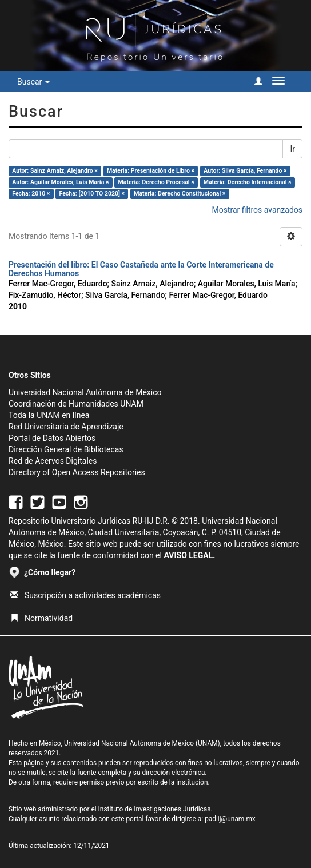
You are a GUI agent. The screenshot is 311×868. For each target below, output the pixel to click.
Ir (292, 149)
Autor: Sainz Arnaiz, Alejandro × (55, 171)
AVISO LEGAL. (189, 555)
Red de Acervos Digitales (53, 461)
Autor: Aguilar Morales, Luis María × (60, 182)
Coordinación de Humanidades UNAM (76, 404)
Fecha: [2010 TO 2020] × (92, 194)
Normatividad (41, 618)
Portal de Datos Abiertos (52, 438)
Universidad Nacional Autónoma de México (85, 392)
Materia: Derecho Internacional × (248, 182)
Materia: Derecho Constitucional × (180, 194)
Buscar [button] (33, 82)
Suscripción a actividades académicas (85, 595)
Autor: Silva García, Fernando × (245, 171)
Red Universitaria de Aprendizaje (66, 427)
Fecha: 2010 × (31, 194)
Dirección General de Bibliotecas (66, 449)
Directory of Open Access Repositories (77, 472)
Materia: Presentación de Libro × (151, 171)
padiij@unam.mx (230, 819)
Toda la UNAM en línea (49, 415)
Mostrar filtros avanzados (257, 210)
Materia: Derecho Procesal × (156, 182)
